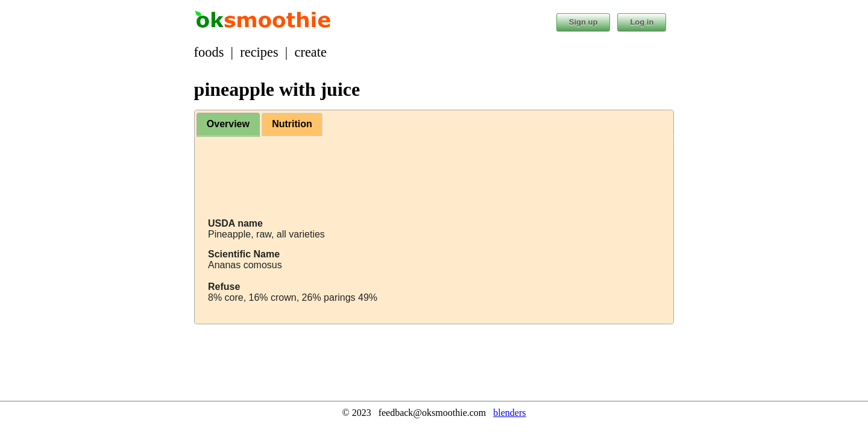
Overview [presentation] (228, 124)
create (311, 52)
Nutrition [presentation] (292, 124)
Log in (642, 22)
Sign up (583, 22)
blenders (509, 413)
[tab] (228, 125)
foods (209, 52)
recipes (259, 52)
